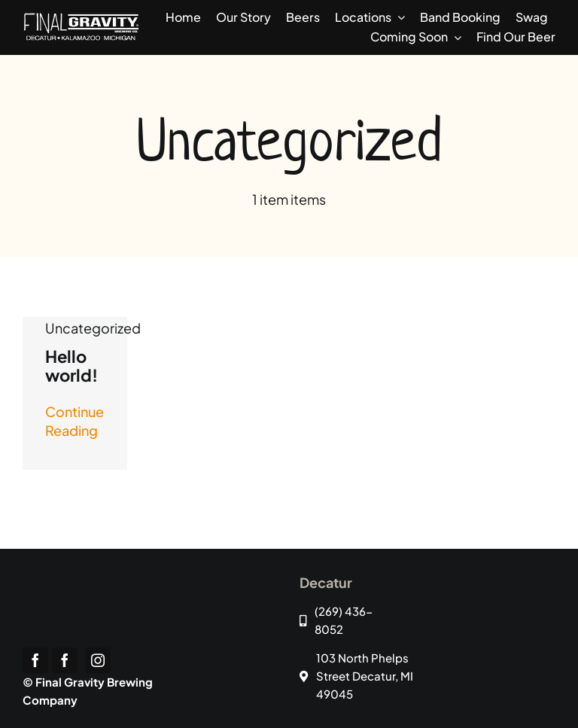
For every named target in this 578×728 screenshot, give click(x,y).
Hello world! (71, 366)
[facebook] (35, 660)
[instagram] (98, 660)
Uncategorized (93, 328)
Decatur (326, 582)
